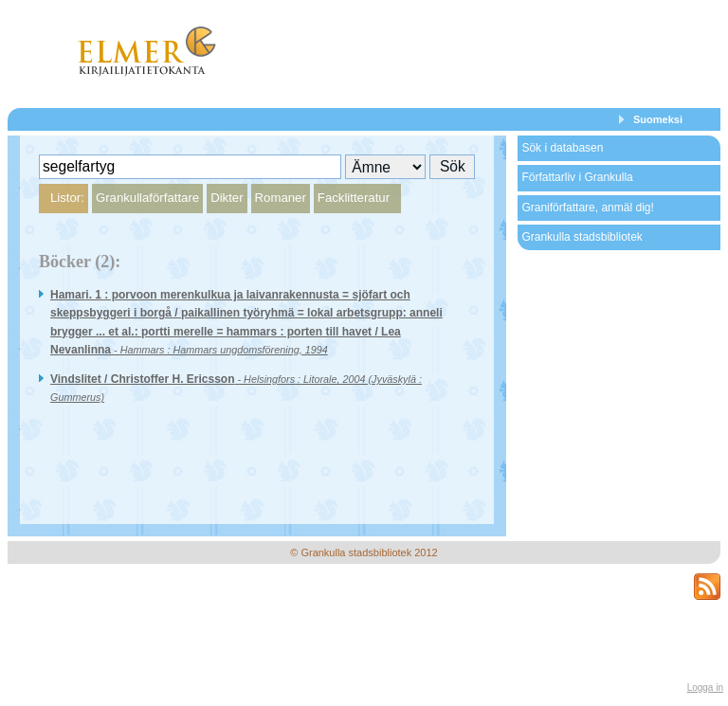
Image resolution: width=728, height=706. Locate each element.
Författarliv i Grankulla (577, 177)
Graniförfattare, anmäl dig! (587, 208)
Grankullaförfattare (147, 198)
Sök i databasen (562, 148)
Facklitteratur (354, 198)
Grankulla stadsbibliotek (582, 237)
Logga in (705, 688)
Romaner (281, 198)
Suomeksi (658, 119)
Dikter (227, 198)
